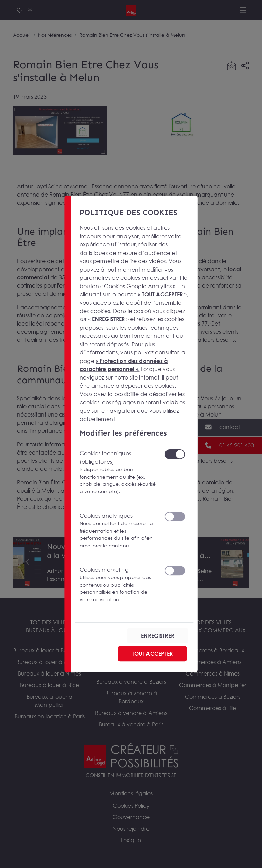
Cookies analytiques (118, 530)
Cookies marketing (118, 584)
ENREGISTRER (158, 635)
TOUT (152, 653)
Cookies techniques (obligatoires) (118, 472)
